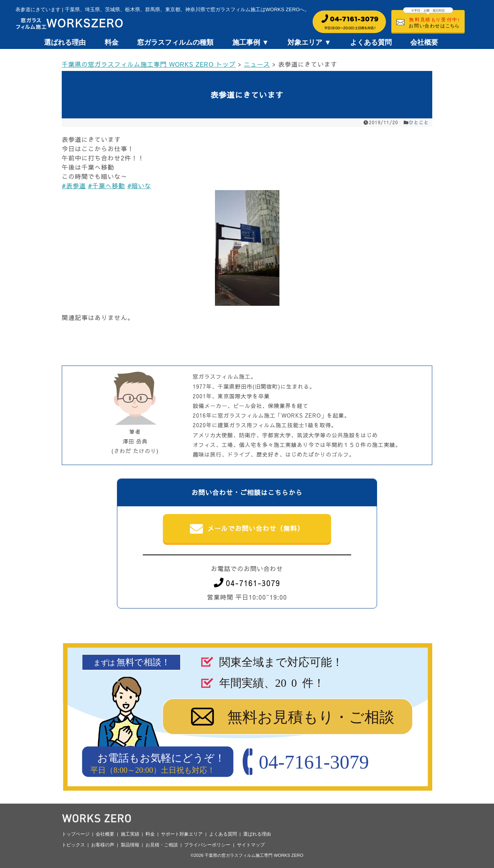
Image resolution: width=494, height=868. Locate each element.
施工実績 (130, 834)
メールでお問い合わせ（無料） (247, 529)
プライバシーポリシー (207, 845)
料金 (112, 42)
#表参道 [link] (74, 185)
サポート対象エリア (182, 834)
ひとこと (419, 122)
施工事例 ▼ (251, 42)
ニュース (257, 64)
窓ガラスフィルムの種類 (175, 42)
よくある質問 (371, 42)
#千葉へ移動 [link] (107, 185)
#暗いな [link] (139, 185)
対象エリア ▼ (309, 42)
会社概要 (424, 42)
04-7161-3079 (247, 583)
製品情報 (130, 845)
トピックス (73, 845)
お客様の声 (103, 845)
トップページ (76, 834)
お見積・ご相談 (162, 845)
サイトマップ (251, 845)
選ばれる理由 (65, 42)
